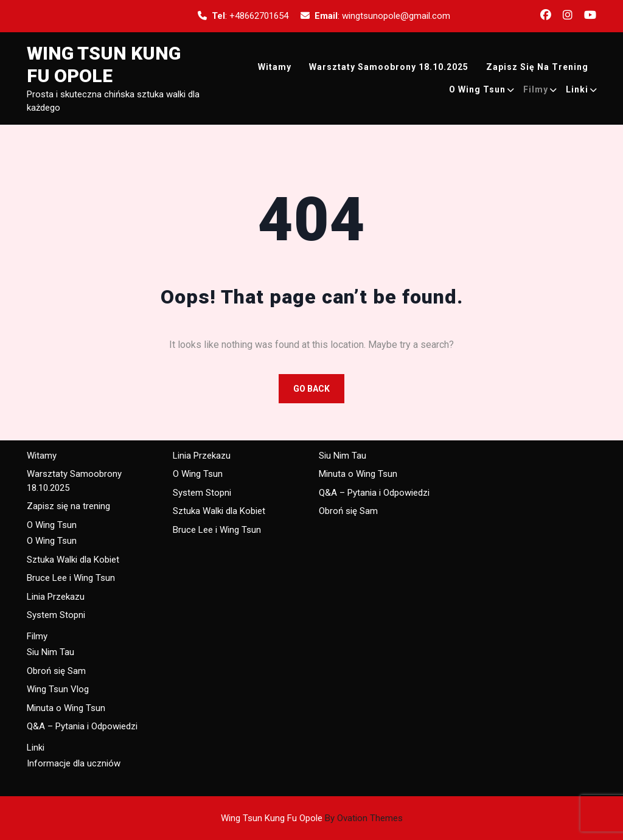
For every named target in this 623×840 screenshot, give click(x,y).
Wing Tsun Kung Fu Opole (312, 818)
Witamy (275, 67)
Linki (577, 89)
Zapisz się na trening (537, 67)
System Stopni (56, 615)
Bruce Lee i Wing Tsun (71, 578)
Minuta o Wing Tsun (66, 708)
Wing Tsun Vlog (58, 689)
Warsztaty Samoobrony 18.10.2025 (389, 67)
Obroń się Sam (56, 671)
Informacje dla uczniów (74, 763)
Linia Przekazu (56, 597)
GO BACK (311, 389)
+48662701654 (259, 16)
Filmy (536, 89)
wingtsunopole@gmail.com (396, 16)
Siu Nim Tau (50, 652)
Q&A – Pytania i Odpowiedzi (82, 726)
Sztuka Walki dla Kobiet (73, 560)
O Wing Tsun (477, 89)
